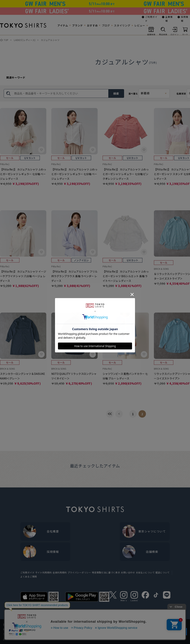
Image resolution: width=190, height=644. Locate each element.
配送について (163, 572)
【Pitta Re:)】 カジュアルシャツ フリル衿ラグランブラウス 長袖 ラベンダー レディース (74, 276)
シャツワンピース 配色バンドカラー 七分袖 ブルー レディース (125, 376)
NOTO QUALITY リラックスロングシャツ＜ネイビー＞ (74, 376)
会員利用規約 (60, 572)
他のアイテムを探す (24, 616)
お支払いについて (145, 572)
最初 (110, 414)
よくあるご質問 (29, 576)
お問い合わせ (128, 572)
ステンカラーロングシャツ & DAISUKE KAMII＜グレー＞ (22, 376)
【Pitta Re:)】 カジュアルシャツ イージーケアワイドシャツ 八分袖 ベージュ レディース (23, 276)
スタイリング (122, 25)
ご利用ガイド (151, 19)
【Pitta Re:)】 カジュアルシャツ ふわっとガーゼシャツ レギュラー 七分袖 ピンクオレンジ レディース (126, 174)
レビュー (140, 25)
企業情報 (169, 19)
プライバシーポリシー (79, 572)
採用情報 (185, 19)
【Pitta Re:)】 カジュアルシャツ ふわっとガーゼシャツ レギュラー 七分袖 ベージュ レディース (23, 174)
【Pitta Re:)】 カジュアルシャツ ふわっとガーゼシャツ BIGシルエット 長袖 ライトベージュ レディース (126, 276)
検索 (116, 93)
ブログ (106, 25)
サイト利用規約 (44, 572)
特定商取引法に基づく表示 (106, 572)
